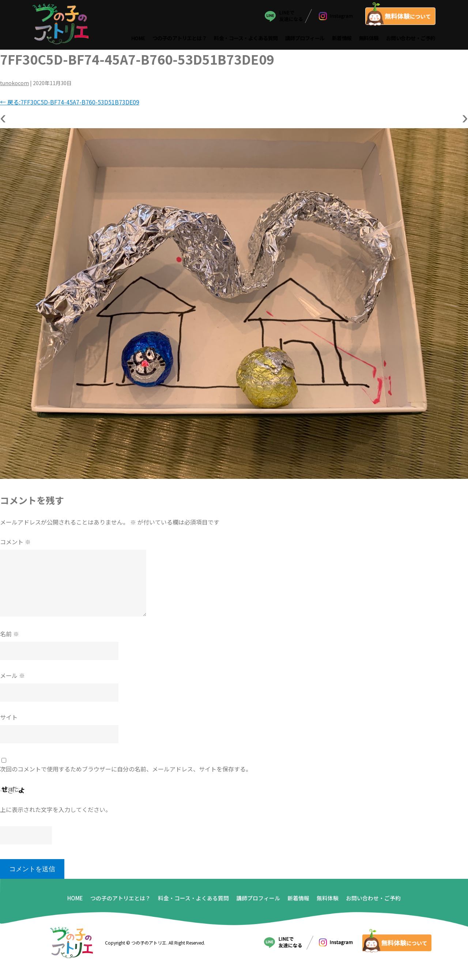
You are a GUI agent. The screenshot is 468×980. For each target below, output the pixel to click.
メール (12, 678)
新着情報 (342, 39)
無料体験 (369, 39)
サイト (9, 719)
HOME (138, 39)
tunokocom (14, 85)
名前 (10, 636)
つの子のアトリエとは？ (180, 39)
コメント (15, 544)
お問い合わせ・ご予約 (411, 39)
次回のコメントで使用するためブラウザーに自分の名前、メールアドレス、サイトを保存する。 (126, 771)
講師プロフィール (305, 39)
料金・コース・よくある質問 (246, 39)
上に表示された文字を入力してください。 (56, 812)
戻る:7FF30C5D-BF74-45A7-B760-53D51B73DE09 (70, 104)
